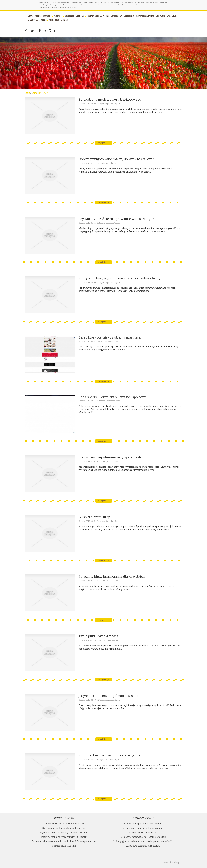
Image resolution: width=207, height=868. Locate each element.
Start (27, 93)
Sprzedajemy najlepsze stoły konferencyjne (64, 828)
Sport (46, 93)
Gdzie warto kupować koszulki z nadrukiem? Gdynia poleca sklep (64, 841)
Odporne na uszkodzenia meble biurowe (64, 824)
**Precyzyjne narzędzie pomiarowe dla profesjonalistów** (143, 841)
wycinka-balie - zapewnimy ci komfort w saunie (64, 833)
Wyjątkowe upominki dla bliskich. (143, 846)
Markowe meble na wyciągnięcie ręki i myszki (64, 837)
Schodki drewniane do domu (143, 833)
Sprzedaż (36, 93)
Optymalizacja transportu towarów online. (143, 828)
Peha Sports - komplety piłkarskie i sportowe (113, 397)
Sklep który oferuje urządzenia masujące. (110, 337)
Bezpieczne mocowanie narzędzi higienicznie (143, 837)
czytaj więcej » (104, 143)
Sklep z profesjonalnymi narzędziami (143, 824)
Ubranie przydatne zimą (64, 846)
